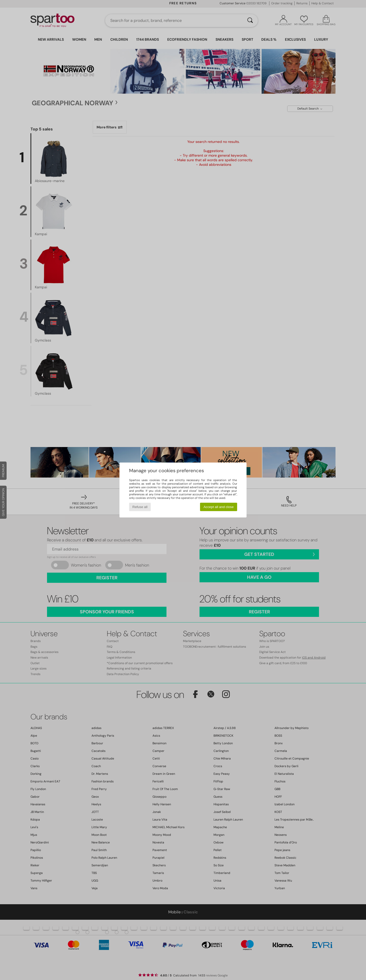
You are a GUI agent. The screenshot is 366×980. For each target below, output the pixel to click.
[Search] (250, 21)
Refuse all (140, 507)
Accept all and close (219, 507)
